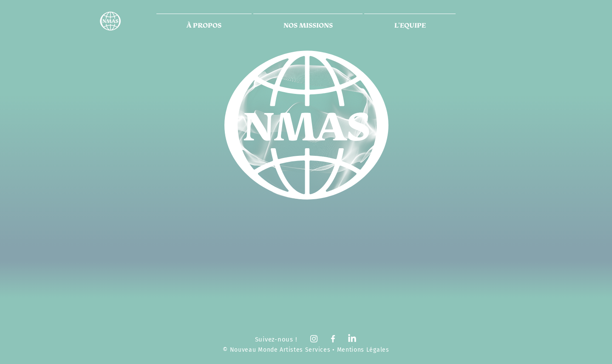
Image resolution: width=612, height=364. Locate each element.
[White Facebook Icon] (333, 339)
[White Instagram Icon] (314, 339)
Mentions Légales (363, 350)
